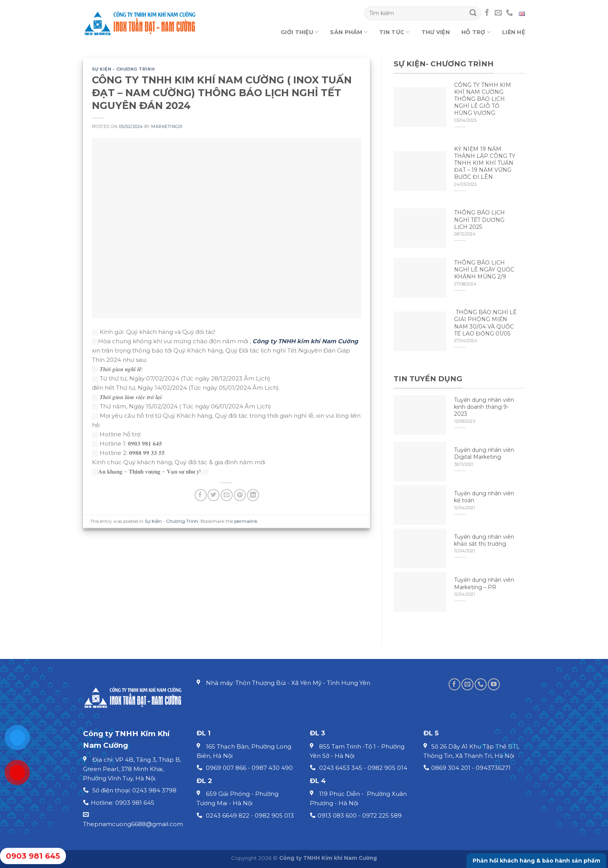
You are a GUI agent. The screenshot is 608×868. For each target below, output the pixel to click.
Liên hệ (514, 32)
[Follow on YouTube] (494, 684)
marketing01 (167, 127)
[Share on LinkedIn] (253, 495)
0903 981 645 (33, 856)
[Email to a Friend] (227, 495)
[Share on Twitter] (213, 495)
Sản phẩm (349, 32)
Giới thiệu (300, 32)
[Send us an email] (498, 13)
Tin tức (394, 32)
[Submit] (473, 13)
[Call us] (510, 13)
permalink (246, 521)
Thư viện (436, 32)
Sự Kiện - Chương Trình (123, 69)
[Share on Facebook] (201, 495)
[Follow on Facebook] (487, 13)
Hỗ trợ (476, 32)
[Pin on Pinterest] (240, 495)
